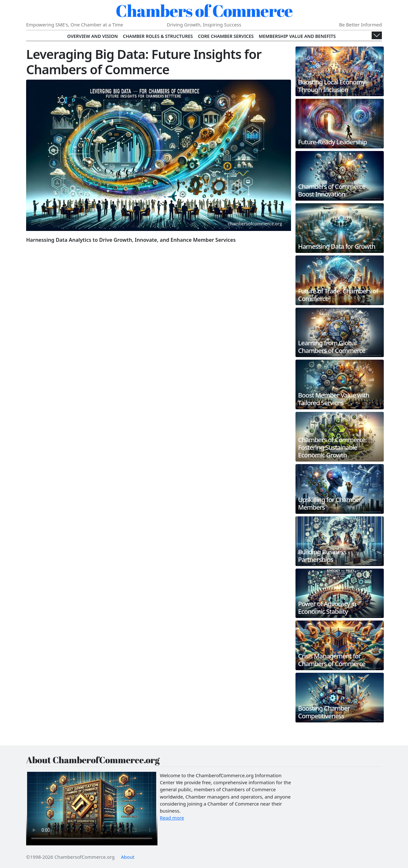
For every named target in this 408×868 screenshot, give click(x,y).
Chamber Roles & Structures (158, 36)
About (127, 857)
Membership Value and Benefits (297, 36)
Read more (172, 818)
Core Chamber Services (226, 36)
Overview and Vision (93, 36)
